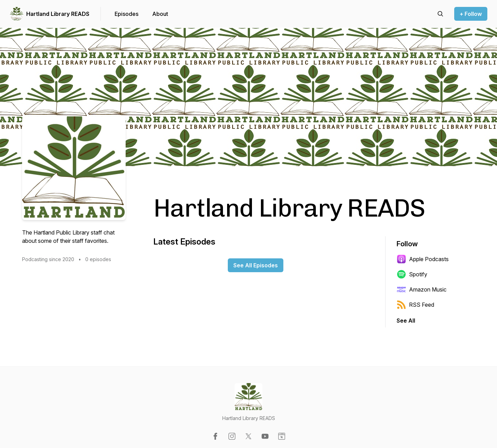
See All (406, 321)
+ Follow (471, 14)
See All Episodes (256, 265)
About (160, 14)
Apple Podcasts (423, 259)
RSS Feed (415, 305)
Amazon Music (422, 289)
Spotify (412, 274)
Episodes (126, 14)
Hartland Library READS (58, 14)
